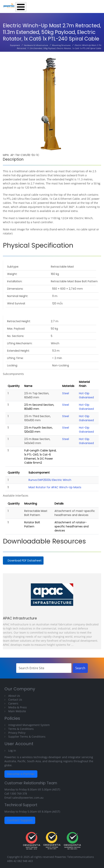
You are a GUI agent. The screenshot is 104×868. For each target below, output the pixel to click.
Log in (12, 750)
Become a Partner (21, 774)
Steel (66, 393)
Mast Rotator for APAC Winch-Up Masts (55, 487)
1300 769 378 (18, 794)
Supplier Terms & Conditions (27, 737)
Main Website (17, 711)
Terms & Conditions (21, 729)
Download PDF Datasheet (25, 561)
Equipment (15, 45)
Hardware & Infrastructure (36, 45)
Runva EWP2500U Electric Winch (50, 480)
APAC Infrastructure (20, 618)
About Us (14, 696)
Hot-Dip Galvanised (86, 395)
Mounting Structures (61, 45)
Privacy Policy (17, 733)
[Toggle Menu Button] (21, 7)
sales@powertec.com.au (28, 798)
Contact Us (15, 700)
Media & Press (18, 707)
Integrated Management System (29, 725)
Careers (13, 703)
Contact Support (20, 820)
